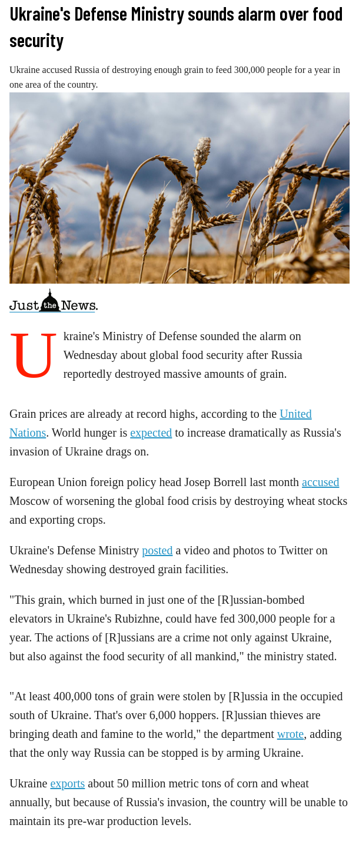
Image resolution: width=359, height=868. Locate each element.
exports (67, 783)
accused (320, 482)
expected (151, 433)
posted (157, 550)
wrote (291, 734)
